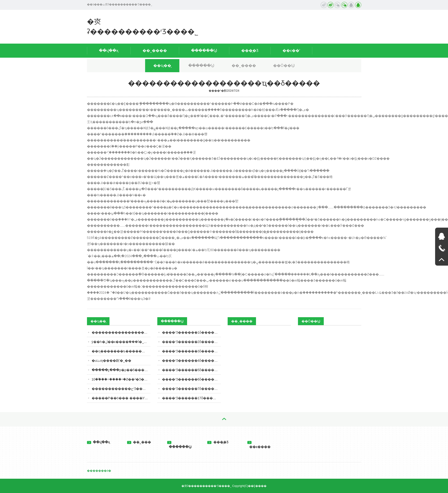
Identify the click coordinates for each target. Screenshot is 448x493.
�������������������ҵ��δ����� (121, 332)
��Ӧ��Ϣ (284, 66)
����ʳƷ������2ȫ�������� (191, 342)
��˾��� (139, 442)
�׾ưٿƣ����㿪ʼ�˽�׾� (111, 361)
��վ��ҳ (109, 51)
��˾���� (155, 51)
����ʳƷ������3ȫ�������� (191, 351)
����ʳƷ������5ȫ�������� (191, 370)
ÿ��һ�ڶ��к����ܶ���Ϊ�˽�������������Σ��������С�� (121, 342)
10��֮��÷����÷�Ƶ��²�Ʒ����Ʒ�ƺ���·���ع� (121, 379)
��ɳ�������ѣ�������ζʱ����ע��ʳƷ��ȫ (121, 351)
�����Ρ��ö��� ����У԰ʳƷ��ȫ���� (121, 398)
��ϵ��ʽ (291, 51)
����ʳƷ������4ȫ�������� (191, 361)
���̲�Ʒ (250, 51)
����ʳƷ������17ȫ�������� (191, 398)
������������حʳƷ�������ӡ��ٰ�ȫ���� (121, 389)
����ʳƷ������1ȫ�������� (191, 332)
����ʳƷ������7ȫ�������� (191, 389)
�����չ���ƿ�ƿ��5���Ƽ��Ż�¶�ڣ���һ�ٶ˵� (121, 370)
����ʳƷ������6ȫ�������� (191, 379)
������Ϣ (204, 51)
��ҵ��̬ (162, 66)
